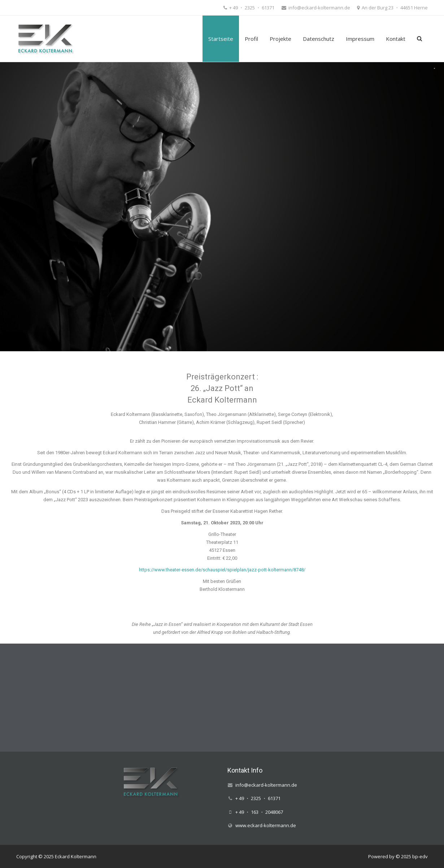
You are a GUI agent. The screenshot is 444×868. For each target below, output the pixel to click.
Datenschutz (319, 39)
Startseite (221, 39)
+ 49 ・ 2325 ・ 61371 (251, 8)
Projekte (280, 39)
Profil (251, 39)
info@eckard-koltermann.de (319, 8)
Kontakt (396, 39)
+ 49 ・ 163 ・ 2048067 (259, 812)
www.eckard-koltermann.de (266, 825)
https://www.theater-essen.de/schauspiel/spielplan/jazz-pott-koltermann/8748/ (222, 570)
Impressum (360, 39)
